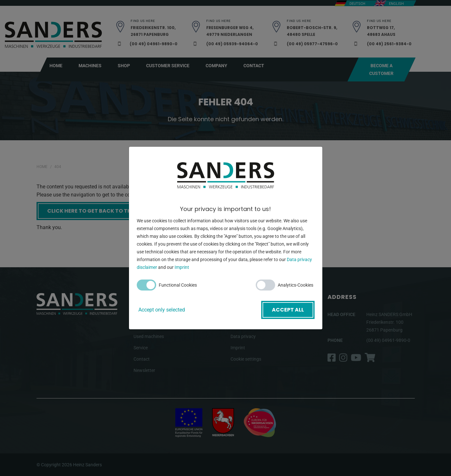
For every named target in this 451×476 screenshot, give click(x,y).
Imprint (182, 267)
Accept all (288, 310)
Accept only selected (162, 310)
